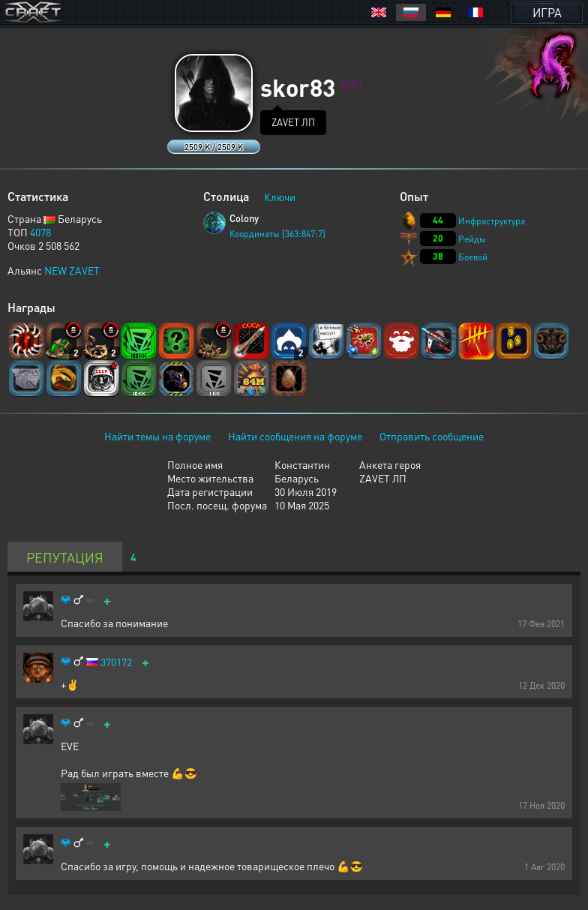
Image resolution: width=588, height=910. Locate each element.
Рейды (472, 239)
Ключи (280, 197)
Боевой (473, 257)
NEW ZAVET (72, 270)
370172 (116, 662)
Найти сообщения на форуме (295, 436)
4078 (40, 232)
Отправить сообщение (432, 436)
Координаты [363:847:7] (277, 234)
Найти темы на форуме (157, 436)
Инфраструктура (492, 221)
